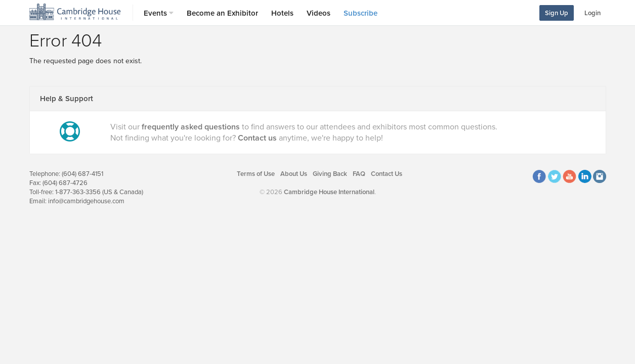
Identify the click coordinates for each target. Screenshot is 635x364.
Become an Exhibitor (222, 13)
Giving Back (330, 174)
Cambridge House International (329, 192)
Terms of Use (256, 174)
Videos (319, 13)
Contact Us (387, 174)
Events (159, 13)
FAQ (359, 174)
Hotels (282, 13)
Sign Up (557, 13)
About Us (294, 174)
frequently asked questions (191, 127)
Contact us (257, 138)
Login (592, 13)
